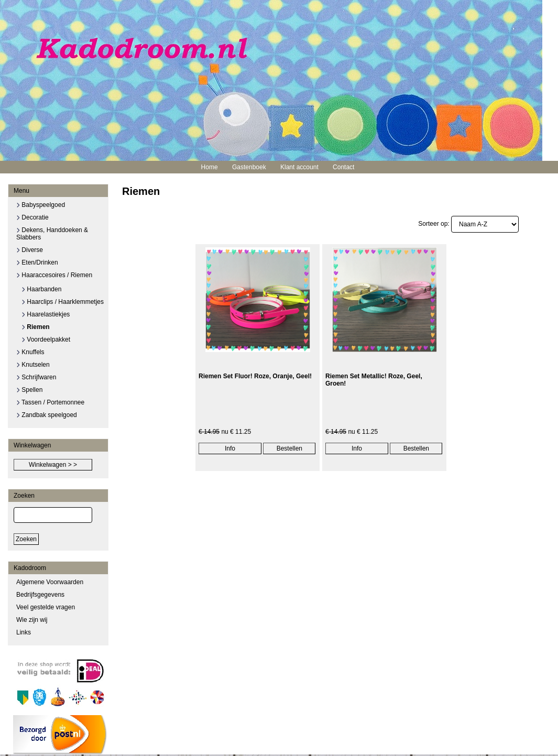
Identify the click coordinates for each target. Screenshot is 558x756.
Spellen (29, 390)
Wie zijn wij (32, 620)
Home (210, 167)
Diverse (30, 250)
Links (24, 632)
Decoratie (32, 217)
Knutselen (33, 365)
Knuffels (30, 352)
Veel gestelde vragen (46, 607)
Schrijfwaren (36, 377)
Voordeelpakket (46, 339)
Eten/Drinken (37, 262)
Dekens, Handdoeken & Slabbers (52, 234)
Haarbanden (41, 289)
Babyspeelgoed (41, 205)
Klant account (299, 167)
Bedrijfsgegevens (40, 595)
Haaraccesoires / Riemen (54, 275)
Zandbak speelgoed (47, 415)
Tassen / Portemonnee (50, 402)
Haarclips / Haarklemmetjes (63, 302)
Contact (343, 167)
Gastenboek (249, 167)
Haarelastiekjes (46, 314)
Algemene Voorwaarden (50, 582)
